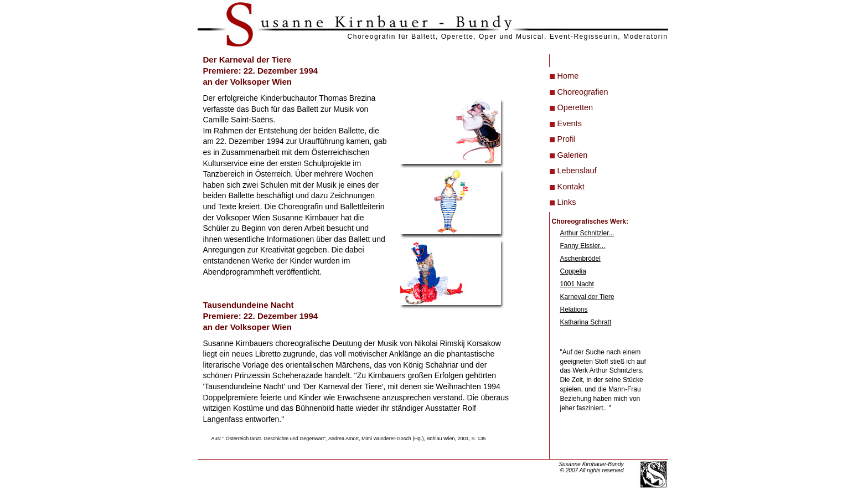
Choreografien (583, 92)
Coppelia (573, 271)
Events (570, 123)
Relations (574, 310)
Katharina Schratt (586, 322)
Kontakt (571, 187)
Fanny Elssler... (583, 246)
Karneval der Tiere (587, 297)
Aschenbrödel (580, 259)
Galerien (573, 155)
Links (567, 202)
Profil (567, 139)
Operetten (575, 107)
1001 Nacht (577, 284)
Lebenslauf (577, 171)
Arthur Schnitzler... (587, 233)
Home (568, 76)
